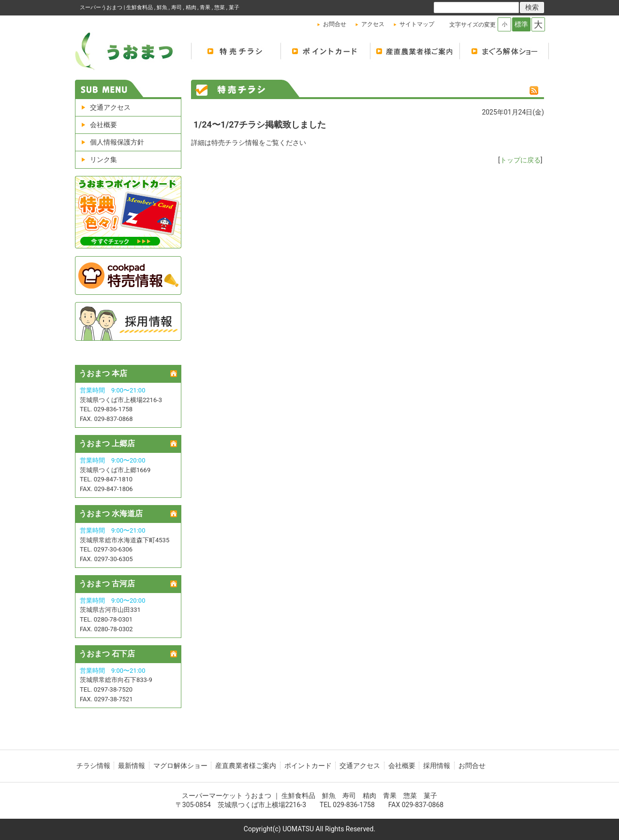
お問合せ (335, 24)
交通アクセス (110, 107)
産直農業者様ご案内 (246, 766)
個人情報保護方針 (117, 142)
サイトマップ (417, 24)
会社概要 (103, 125)
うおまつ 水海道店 (111, 514)
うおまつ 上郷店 (107, 443)
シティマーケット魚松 (131, 51)
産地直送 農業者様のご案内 (415, 51)
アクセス (373, 24)
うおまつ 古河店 (107, 584)
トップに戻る (520, 160)
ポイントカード (325, 51)
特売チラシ (236, 51)
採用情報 (437, 766)
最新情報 (132, 766)
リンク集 (103, 159)
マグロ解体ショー (504, 51)
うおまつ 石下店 (107, 654)
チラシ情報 (93, 766)
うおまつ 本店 (103, 373)
